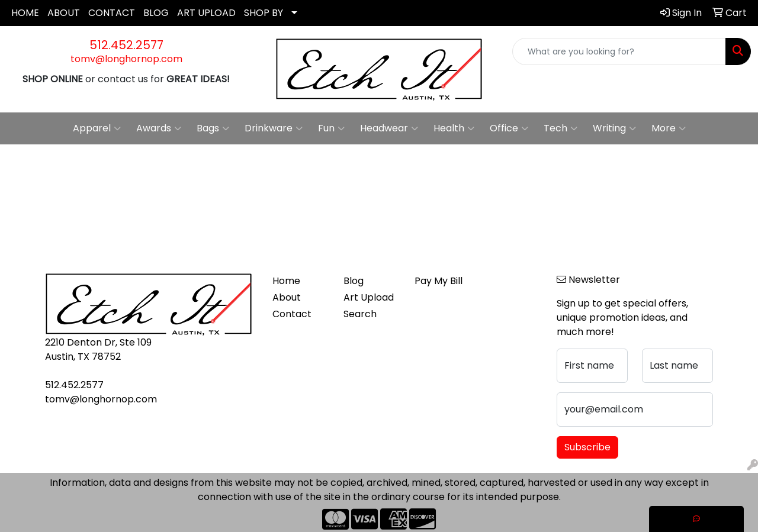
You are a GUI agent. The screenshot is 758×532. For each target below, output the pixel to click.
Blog (354, 281)
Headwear (389, 128)
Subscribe (587, 447)
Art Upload (369, 297)
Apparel (97, 128)
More (669, 128)
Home (286, 281)
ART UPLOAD (206, 13)
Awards (159, 128)
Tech (561, 128)
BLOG (156, 13)
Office (509, 128)
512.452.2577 (126, 45)
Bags (213, 128)
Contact (292, 314)
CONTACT (112, 13)
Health (454, 128)
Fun (331, 128)
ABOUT (64, 13)
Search (360, 314)
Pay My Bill (439, 281)
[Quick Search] (619, 51)
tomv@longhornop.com (126, 59)
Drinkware (274, 128)
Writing (614, 128)
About (287, 297)
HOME (25, 13)
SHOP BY (264, 13)
